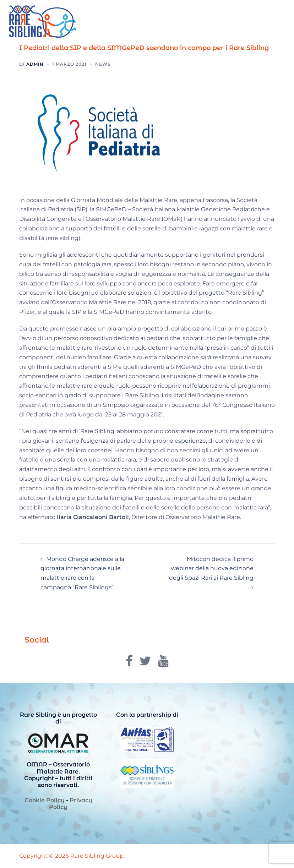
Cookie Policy (45, 800)
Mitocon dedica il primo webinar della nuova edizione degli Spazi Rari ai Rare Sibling (211, 569)
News (103, 64)
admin (35, 64)
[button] (271, 22)
